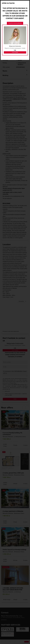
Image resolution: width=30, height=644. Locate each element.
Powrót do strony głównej (15, 23)
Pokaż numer (15, 52)
